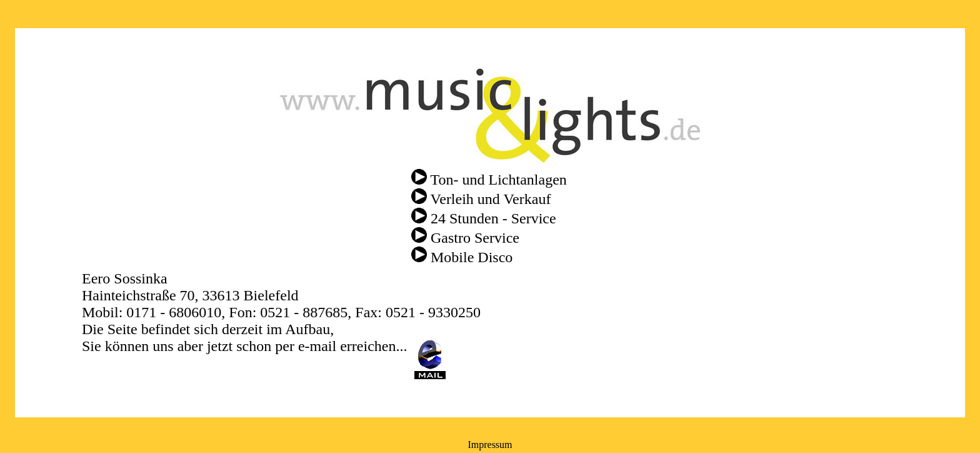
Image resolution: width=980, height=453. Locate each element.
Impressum (490, 445)
